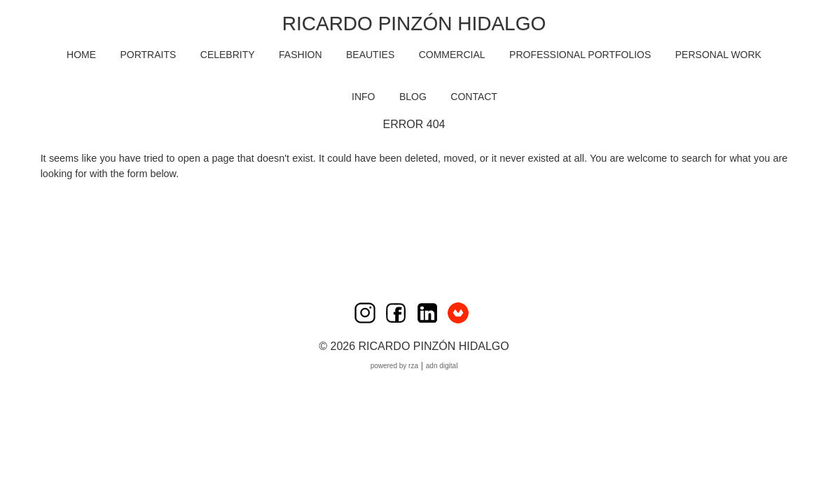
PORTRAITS (148, 55)
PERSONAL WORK (718, 55)
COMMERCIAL (452, 55)
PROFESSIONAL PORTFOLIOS (580, 55)
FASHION (300, 55)
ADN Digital (442, 366)
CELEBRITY (228, 55)
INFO (363, 97)
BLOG (413, 97)
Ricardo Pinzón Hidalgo (414, 23)
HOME (81, 55)
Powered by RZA (394, 366)
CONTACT (474, 97)
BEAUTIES (370, 55)
